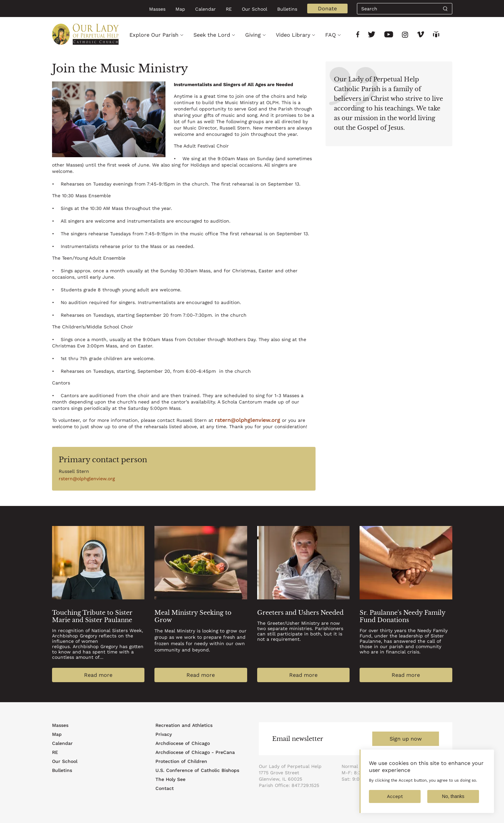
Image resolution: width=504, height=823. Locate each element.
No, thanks (453, 802)
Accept (395, 802)
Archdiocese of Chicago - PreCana (195, 752)
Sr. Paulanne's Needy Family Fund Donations (402, 616)
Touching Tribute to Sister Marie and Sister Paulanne (92, 616)
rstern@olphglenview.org (247, 420)
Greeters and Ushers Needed (300, 613)
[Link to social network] (358, 35)
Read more (98, 675)
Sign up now (406, 739)
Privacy (164, 734)
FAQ (331, 35)
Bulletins (287, 9)
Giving (253, 35)
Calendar (205, 9)
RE (229, 9)
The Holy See (170, 779)
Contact (165, 788)
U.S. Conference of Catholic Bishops (197, 770)
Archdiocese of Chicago (183, 743)
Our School (255, 9)
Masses (157, 9)
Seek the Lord (212, 35)
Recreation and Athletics (184, 725)
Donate (327, 9)
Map (180, 9)
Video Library (293, 35)
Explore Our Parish (154, 35)
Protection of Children (181, 761)
